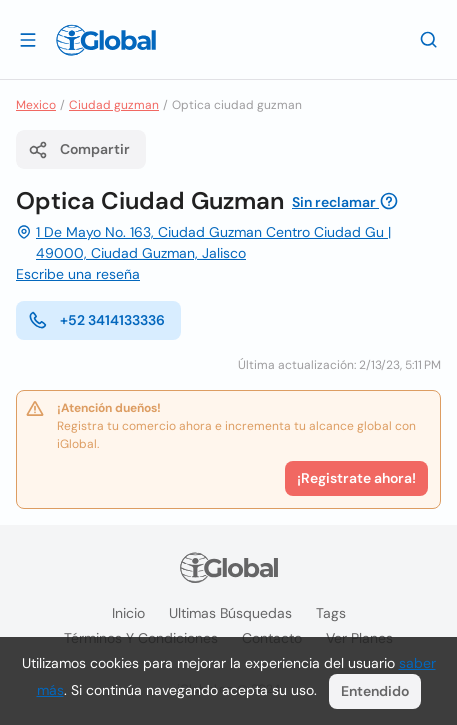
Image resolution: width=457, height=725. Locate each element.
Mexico (36, 105)
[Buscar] (429, 39)
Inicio (128, 613)
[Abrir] (28, 39)
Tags (331, 613)
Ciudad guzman (114, 105)
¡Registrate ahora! (356, 478)
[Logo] (106, 40)
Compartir (79, 150)
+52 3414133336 (96, 320)
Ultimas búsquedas (230, 613)
